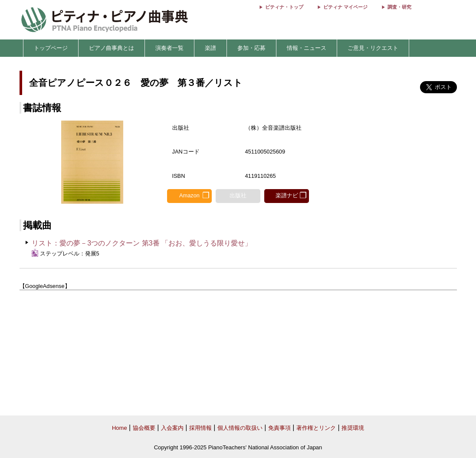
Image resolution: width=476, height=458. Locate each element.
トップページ (51, 48)
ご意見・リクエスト (373, 48)
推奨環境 (353, 428)
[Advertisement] (238, 353)
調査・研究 (399, 7)
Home (120, 428)
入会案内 (172, 428)
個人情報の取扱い (240, 428)
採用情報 (200, 428)
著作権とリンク (316, 428)
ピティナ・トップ (284, 7)
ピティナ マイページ (345, 7)
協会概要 (144, 428)
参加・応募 (251, 48)
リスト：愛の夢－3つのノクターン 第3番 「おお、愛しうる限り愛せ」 (142, 243)
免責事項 (279, 428)
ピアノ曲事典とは (112, 48)
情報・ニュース (307, 48)
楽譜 (210, 48)
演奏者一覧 (169, 48)
